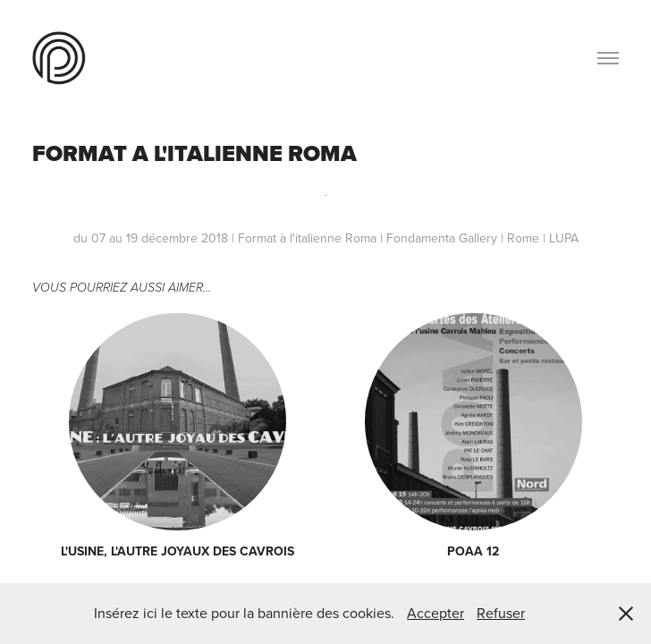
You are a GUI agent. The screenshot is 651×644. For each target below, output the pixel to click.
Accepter (435, 613)
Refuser (501, 613)
